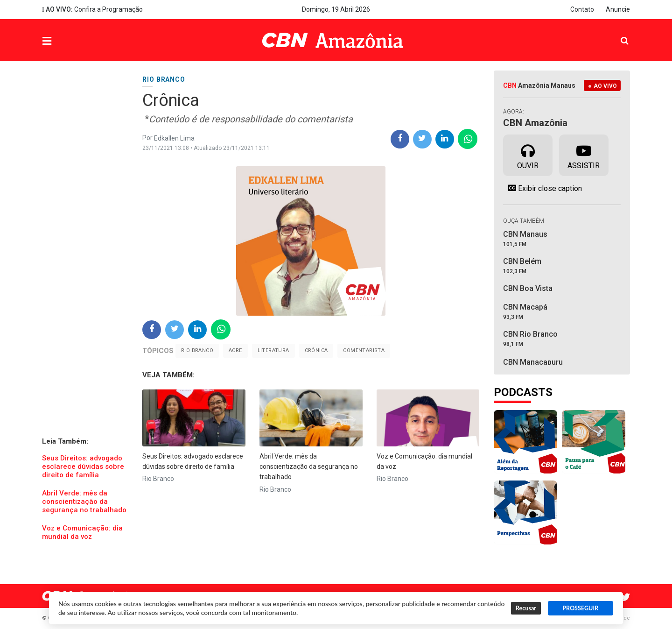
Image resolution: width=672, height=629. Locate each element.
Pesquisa (617, 33)
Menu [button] (66, 41)
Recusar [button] (526, 608)
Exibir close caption (542, 188)
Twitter (625, 597)
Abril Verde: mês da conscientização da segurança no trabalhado (84, 502)
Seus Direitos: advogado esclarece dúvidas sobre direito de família (83, 466)
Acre (235, 350)
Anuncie (618, 9)
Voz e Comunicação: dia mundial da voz (82, 532)
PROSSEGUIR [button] (580, 608)
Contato (582, 9)
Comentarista (364, 350)
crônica (316, 350)
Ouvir (528, 155)
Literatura (273, 350)
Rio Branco (197, 350)
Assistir (584, 155)
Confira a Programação (92, 9)
